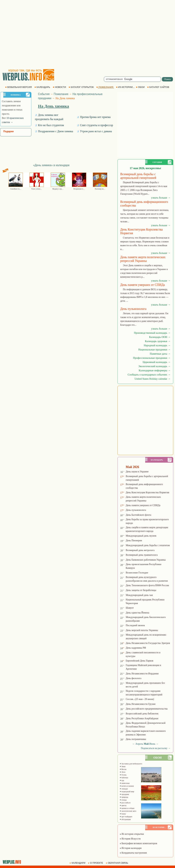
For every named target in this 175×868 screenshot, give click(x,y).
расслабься (125, 803)
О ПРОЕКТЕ (96, 863)
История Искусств (130, 839)
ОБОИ (141, 87)
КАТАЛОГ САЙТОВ (159, 87)
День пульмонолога (136, 510)
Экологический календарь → (154, 366)
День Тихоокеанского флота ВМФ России (147, 585)
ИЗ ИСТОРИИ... (126, 87)
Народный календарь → (157, 345)
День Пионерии (134, 540)
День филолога (134, 678)
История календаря (131, 848)
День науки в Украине (137, 472)
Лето (122, 772)
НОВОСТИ (60, 87)
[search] (132, 79)
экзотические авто (128, 811)
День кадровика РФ (136, 648)
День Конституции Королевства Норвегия (147, 492)
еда (122, 780)
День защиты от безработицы (141, 590)
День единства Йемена (137, 613)
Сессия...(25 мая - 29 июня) (140, 699)
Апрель (139, 744)
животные (125, 783)
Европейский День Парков (139, 661)
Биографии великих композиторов (138, 843)
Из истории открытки (132, 834)
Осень (123, 775)
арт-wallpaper (126, 817)
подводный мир (127, 791)
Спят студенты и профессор (95, 125)
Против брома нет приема (94, 117)
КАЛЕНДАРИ (78, 863)
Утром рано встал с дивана (94, 131)
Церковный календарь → (157, 362)
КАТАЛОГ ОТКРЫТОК (81, 87)
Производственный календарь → (152, 333)
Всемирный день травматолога (142, 555)
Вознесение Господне (137, 573)
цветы (123, 805)
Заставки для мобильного (131, 764)
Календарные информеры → (155, 370)
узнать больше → (161, 198)
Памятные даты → (160, 354)
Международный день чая (139, 595)
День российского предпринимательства (147, 709)
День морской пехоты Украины (142, 630)
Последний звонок (135, 625)
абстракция (125, 819)
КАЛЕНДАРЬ (43, 87)
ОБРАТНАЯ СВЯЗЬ (117, 863)
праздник (124, 794)
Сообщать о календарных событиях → (149, 375)
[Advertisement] (33, 34)
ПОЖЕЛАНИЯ (105, 87)
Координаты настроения (133, 853)
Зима (123, 766)
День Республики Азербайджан (142, 718)
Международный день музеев (141, 536)
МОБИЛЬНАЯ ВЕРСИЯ (19, 87)
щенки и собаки (127, 808)
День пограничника (136, 739)
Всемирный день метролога (140, 550)
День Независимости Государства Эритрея (148, 643)
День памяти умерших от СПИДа (143, 505)
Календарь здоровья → (158, 341)
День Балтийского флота (138, 515)
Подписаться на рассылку (156, 748)
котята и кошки (127, 786)
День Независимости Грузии (140, 704)
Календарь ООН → (160, 337)
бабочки (124, 778)
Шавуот (130, 608)
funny (123, 814)
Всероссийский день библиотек (142, 714)
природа (124, 797)
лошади (124, 789)
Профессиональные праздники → (152, 358)
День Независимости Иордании (142, 674)
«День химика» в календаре (51, 165)
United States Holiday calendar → (153, 379)
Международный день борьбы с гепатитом (148, 545)
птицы (123, 800)
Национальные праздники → (154, 350)
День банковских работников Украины (146, 560)
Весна (123, 769)
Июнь (152, 744)
